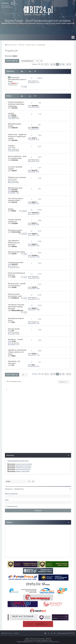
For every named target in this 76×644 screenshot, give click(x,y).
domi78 (14, 202)
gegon (34, 202)
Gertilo (14, 181)
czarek (34, 287)
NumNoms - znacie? (16, 339)
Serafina (34, 255)
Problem (11, 146)
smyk (13, 277)
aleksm (34, 308)
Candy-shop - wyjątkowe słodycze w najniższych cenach (17, 136)
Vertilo (14, 266)
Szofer (34, 354)
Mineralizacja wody (15, 188)
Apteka (11, 209)
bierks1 (34, 223)
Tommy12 (35, 213)
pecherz (11, 113)
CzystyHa (15, 223)
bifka (13, 322)
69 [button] (67, 64)
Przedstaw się (12, 85)
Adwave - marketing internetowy (39, 642)
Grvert (34, 138)
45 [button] (54, 64)
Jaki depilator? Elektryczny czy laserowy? (14, 243)
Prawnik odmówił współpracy (14, 221)
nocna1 (14, 117)
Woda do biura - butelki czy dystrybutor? (17, 285)
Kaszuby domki (14, 329)
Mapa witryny (55, 642)
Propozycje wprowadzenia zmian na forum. (17, 79)
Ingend (34, 234)
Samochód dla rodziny (16, 252)
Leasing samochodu (16, 262)
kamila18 (15, 264)
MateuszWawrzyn (17, 310)
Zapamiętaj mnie (12, 506)
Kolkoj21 (35, 322)
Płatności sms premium (17, 177)
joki (13, 331)
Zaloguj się (9, 489)
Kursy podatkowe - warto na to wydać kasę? (17, 157)
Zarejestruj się (19, 489)
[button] (42, 64)
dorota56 (15, 332)
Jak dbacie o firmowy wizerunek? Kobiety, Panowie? (16, 307)
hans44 (14, 254)
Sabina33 (15, 128)
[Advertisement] (38, 541)
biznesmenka (16, 232)
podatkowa (15, 298)
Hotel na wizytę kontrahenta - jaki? (15, 295)
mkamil (15, 56)
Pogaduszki (11, 51)
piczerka (14, 190)
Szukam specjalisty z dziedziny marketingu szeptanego (16, 104)
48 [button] (63, 64)
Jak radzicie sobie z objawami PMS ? (15, 199)
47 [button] (60, 64)
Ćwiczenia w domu (15, 230)
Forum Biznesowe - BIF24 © (42, 638)
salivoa (34, 81)
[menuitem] (13, 3)
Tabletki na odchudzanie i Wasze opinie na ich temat (17, 352)
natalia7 (14, 171)
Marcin (14, 83)
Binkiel (14, 115)
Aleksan (14, 246)
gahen (34, 298)
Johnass (15, 149)
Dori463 (14, 179)
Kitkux (14, 356)
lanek (13, 148)
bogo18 (34, 170)
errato (14, 341)
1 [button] (48, 64)
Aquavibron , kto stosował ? (14, 362)
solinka (14, 287)
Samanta (15, 108)
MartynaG (35, 160)
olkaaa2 (34, 277)
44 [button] (52, 64)
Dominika (15, 160)
